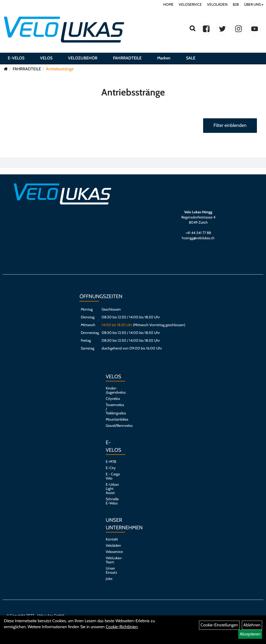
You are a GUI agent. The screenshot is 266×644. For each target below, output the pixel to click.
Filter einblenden (230, 125)
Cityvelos (113, 399)
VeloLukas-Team (113, 560)
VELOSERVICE (190, 4)
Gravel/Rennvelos (113, 426)
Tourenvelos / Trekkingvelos (113, 409)
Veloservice (113, 552)
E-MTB (111, 462)
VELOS (46, 58)
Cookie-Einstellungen (219, 625)
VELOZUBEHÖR (83, 58)
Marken (164, 58)
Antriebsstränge (60, 69)
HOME (168, 4)
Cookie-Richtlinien (122, 627)
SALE (191, 58)
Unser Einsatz (111, 570)
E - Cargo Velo (113, 476)
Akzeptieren (250, 634)
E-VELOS (16, 58)
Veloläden (113, 545)
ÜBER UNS (254, 4)
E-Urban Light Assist (112, 489)
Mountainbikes (113, 419)
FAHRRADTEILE (127, 58)
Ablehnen (252, 625)
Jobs (109, 579)
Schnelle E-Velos (112, 501)
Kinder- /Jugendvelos (113, 390)
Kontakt (112, 539)
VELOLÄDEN (217, 4)
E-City (111, 468)
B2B (236, 4)
